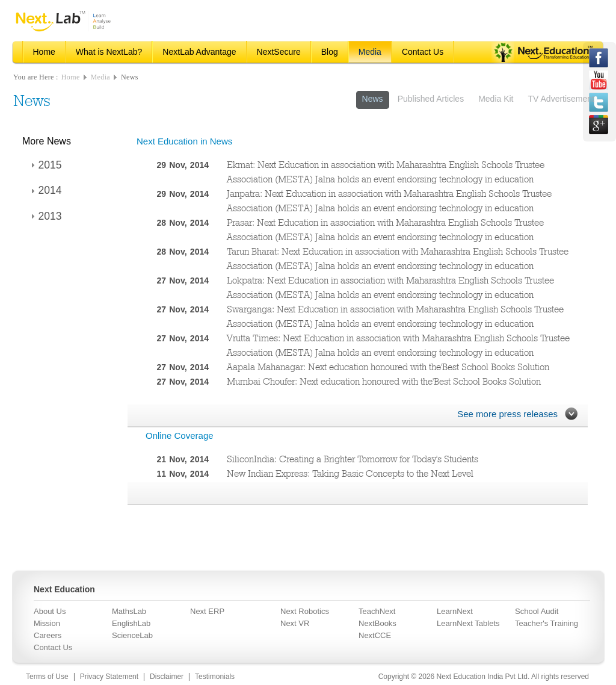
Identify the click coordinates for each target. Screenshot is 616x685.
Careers (48, 635)
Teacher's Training (547, 623)
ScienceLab (132, 635)
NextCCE (375, 635)
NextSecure (279, 52)
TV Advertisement (562, 99)
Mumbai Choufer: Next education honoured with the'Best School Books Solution (384, 381)
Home (44, 52)
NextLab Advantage (199, 52)
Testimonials (215, 677)
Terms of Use (47, 677)
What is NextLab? (109, 52)
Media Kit (496, 99)
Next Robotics (305, 611)
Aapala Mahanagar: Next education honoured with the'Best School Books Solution (388, 367)
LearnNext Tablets (468, 623)
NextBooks (377, 623)
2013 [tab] (45, 216)
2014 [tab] (45, 190)
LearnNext (455, 611)
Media (370, 52)
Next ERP (207, 611)
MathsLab (129, 611)
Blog (330, 52)
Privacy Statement (109, 677)
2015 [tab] (45, 165)
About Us (50, 611)
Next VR (295, 623)
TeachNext (377, 611)
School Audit (537, 611)
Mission (47, 623)
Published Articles (431, 99)
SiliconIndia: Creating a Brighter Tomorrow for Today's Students (353, 459)
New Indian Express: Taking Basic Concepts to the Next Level (350, 473)
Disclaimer (167, 677)
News (130, 77)
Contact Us (423, 52)
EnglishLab (131, 623)
